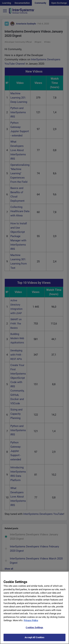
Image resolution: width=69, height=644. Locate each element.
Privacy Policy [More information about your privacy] (31, 624)
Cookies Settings (34, 631)
